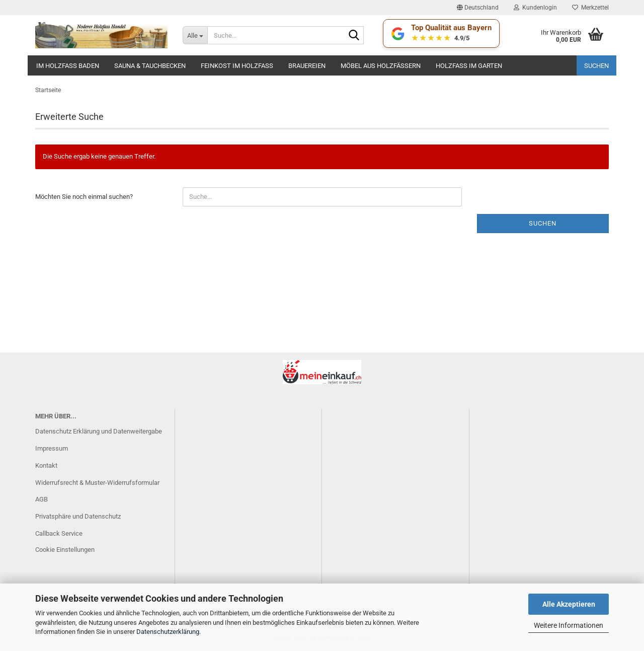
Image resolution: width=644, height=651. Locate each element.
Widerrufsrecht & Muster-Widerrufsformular (97, 483)
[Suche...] (195, 35)
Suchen (596, 66)
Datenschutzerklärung (168, 632)
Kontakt (46, 465)
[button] (478, 8)
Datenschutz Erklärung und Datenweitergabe (99, 431)
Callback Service (59, 533)
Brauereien (307, 66)
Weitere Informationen (569, 625)
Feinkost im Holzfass (237, 66)
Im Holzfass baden (68, 66)
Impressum (52, 448)
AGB (42, 499)
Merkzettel (590, 8)
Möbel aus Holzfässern (381, 66)
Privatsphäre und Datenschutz (78, 516)
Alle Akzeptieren (569, 604)
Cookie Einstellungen (65, 550)
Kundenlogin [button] (535, 8)
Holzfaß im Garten (469, 66)
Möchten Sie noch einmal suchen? (84, 197)
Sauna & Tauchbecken (150, 66)
